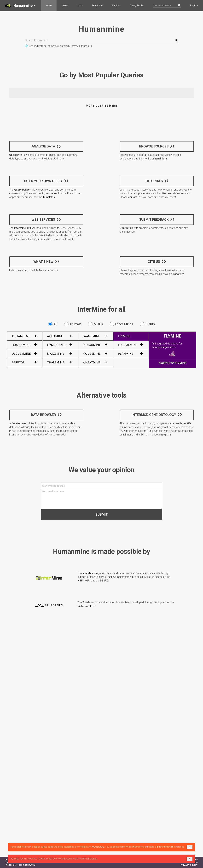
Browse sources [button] (154, 146)
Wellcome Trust (103, 577)
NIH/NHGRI (84, 581)
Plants (147, 324)
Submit (102, 514)
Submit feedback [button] (154, 219)
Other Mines (121, 324)
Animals (73, 324)
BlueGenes (89, 602)
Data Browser (43, 415)
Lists (80, 6)
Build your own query (43, 181)
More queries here (101, 106)
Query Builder (137, 6)
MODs (96, 324)
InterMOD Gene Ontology (154, 415)
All (53, 324)
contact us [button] (134, 197)
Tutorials (154, 181)
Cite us (154, 261)
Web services (43, 219)
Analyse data (43, 146)
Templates (97, 6)
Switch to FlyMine (173, 363)
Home (49, 6)
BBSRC (104, 581)
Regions (116, 6)
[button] (20, 6)
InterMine (88, 573)
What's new (43, 261)
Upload (65, 6)
